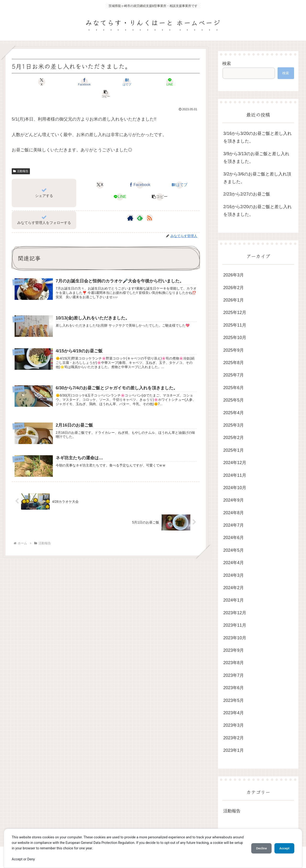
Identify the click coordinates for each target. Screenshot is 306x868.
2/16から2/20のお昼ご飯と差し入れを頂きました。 (257, 211)
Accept (283, 848)
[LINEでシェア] (137, 82)
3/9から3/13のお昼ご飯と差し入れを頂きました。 (256, 158)
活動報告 (21, 159)
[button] (169, 82)
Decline (258, 848)
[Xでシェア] (43, 82)
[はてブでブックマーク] (106, 82)
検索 (227, 64)
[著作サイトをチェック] (130, 206)
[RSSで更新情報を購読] (149, 206)
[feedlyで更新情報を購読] (140, 206)
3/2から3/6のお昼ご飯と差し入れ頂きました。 (257, 178)
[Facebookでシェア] (74, 82)
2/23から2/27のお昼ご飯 (247, 194)
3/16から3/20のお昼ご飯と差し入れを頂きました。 (257, 137)
